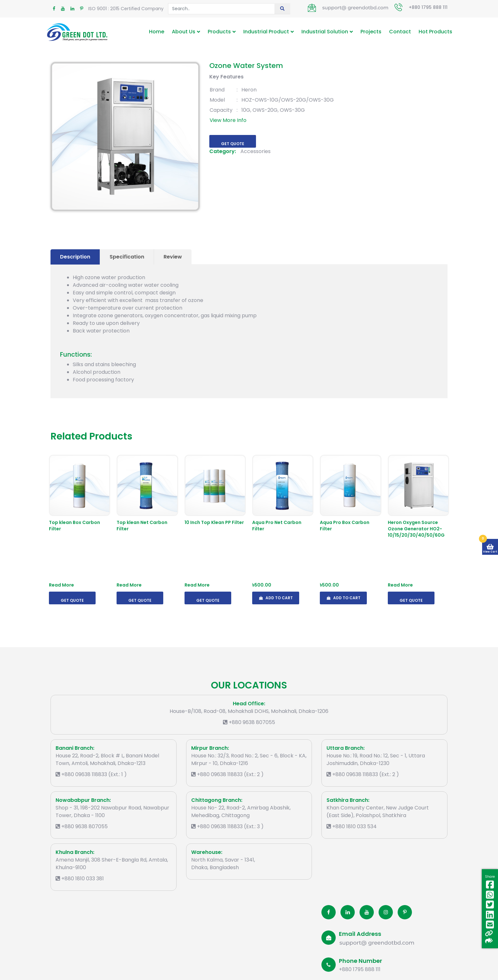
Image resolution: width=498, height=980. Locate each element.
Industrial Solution (325, 32)
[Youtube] (367, 912)
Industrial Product (266, 32)
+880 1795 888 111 (428, 7)
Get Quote (233, 144)
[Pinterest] (405, 912)
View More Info (228, 120)
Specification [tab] (127, 257)
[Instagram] (386, 912)
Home (157, 32)
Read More (61, 585)
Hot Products (435, 32)
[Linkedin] (348, 912)
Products (219, 32)
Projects (371, 32)
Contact (400, 32)
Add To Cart (276, 598)
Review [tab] (173, 257)
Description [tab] (75, 257)
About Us (184, 32)
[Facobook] (329, 912)
